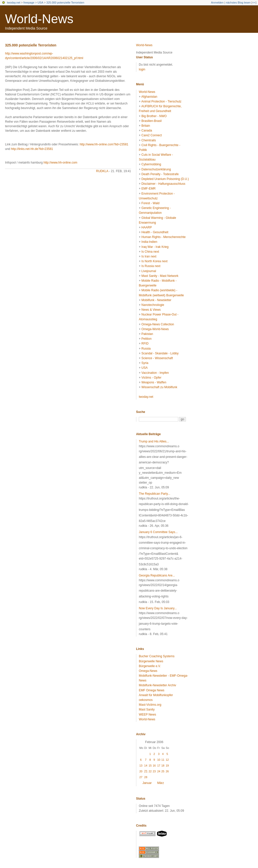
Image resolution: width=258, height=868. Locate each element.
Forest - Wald (150, 203)
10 (159, 760)
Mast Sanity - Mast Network (160, 276)
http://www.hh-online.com (60, 163)
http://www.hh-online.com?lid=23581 (104, 144)
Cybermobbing (151, 164)
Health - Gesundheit (155, 232)
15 (150, 766)
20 (141, 771)
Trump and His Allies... (154, 441)
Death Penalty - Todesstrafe (160, 174)
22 (150, 771)
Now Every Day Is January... (158, 608)
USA (40, 3)
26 (167, 771)
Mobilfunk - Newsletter (156, 300)
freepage (29, 3)
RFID (145, 344)
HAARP (147, 227)
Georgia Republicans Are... (157, 575)
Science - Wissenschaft (157, 358)
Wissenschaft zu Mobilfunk (159, 387)
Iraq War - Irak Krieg (155, 247)
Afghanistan (149, 97)
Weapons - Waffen (154, 382)
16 (154, 766)
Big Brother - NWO (154, 116)
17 (159, 766)
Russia (146, 349)
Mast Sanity (147, 709)
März (161, 783)
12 (167, 760)
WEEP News (147, 715)
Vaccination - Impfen (155, 373)
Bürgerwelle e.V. (150, 666)
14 (146, 766)
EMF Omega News (152, 690)
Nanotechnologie (153, 305)
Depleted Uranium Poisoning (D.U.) (165, 179)
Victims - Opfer (151, 378)
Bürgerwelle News (151, 661)
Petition (146, 339)
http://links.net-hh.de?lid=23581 (32, 149)
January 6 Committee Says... (158, 532)
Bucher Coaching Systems (157, 656)
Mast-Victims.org (150, 705)
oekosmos (146, 700)
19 (167, 766)
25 (163, 771)
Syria (145, 363)
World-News (39, 19)
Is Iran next (149, 256)
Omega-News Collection (158, 324)
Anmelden (217, 3)
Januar (147, 783)
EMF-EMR (148, 189)
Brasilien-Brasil (151, 121)
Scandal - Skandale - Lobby (160, 353)
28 (146, 777)
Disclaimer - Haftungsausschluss (163, 184)
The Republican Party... (155, 494)
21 (146, 771)
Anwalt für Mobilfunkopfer (156, 695)
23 (154, 771)
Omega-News (148, 671)
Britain (146, 126)
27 (141, 777)
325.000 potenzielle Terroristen (65, 3)
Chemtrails (149, 140)
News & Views (151, 310)
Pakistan (147, 334)
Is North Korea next (154, 261)
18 (163, 766)
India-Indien (149, 242)
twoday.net (14, 3)
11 (163, 760)
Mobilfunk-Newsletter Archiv (157, 685)
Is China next (150, 252)
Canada (147, 130)
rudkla (102, 171)
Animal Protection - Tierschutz (161, 101)
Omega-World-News (155, 329)
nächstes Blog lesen (238, 3)
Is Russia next (151, 266)
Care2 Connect (152, 135)
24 (159, 771)
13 (141, 766)
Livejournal (149, 271)
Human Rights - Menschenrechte (163, 237)
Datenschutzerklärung (156, 169)
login (142, 69)
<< (254, 3)
